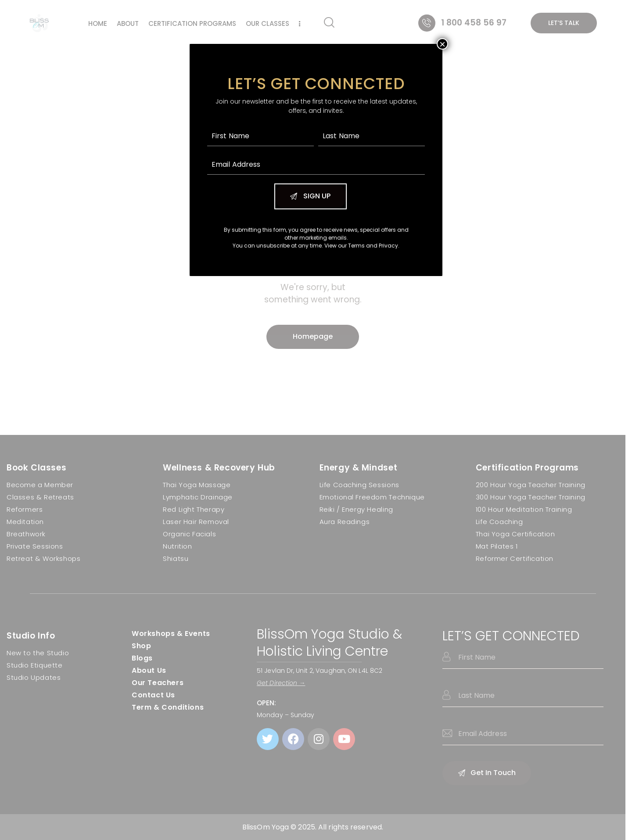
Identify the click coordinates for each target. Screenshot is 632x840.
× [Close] (442, 44)
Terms (356, 246)
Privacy (388, 246)
